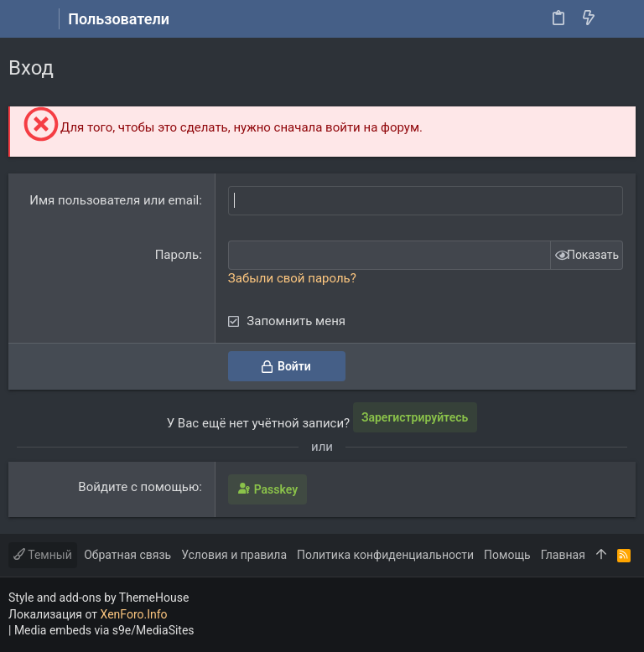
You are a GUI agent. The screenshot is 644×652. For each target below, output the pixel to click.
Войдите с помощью (138, 487)
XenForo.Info (134, 614)
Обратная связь (127, 555)
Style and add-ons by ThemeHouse (99, 598)
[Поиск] (619, 19)
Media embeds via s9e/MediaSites (104, 630)
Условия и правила (234, 555)
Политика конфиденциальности (385, 555)
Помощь (507, 555)
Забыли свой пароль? (292, 278)
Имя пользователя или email (114, 200)
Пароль (177, 255)
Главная (563, 555)
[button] (25, 19)
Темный (43, 555)
